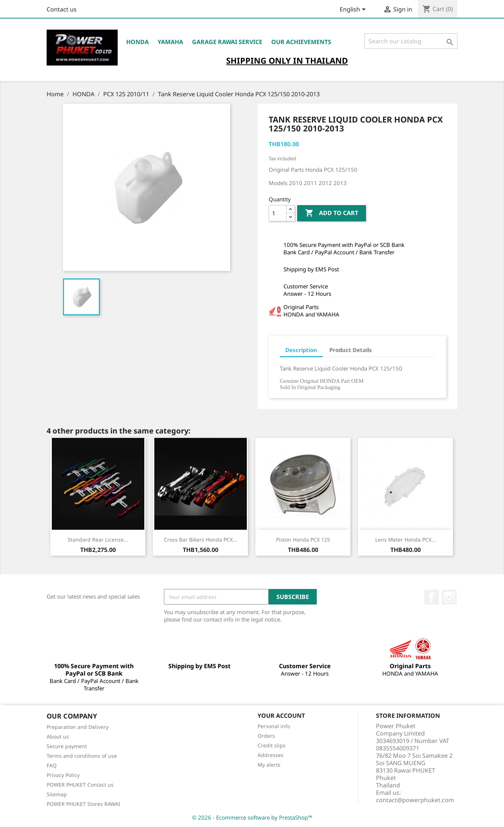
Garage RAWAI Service (227, 42)
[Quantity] (278, 213)
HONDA (137, 42)
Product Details (351, 350)
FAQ (52, 765)
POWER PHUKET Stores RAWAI (83, 804)
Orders (266, 736)
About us (58, 736)
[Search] (411, 41)
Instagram (449, 597)
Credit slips (272, 745)
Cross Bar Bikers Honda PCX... (201, 540)
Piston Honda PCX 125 (303, 540)
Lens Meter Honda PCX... (406, 540)
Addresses (271, 755)
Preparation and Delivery (78, 727)
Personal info (274, 726)
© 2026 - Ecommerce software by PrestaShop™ (252, 817)
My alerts (269, 765)
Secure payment (67, 746)
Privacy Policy (63, 775)
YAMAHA (170, 42)
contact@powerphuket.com (415, 800)
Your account (281, 716)
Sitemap (57, 794)
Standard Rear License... (98, 540)
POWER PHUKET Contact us (80, 785)
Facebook (431, 597)
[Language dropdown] (354, 10)
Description (301, 350)
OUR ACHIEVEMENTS (301, 42)
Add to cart (332, 213)
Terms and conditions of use (82, 756)
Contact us (62, 9)
